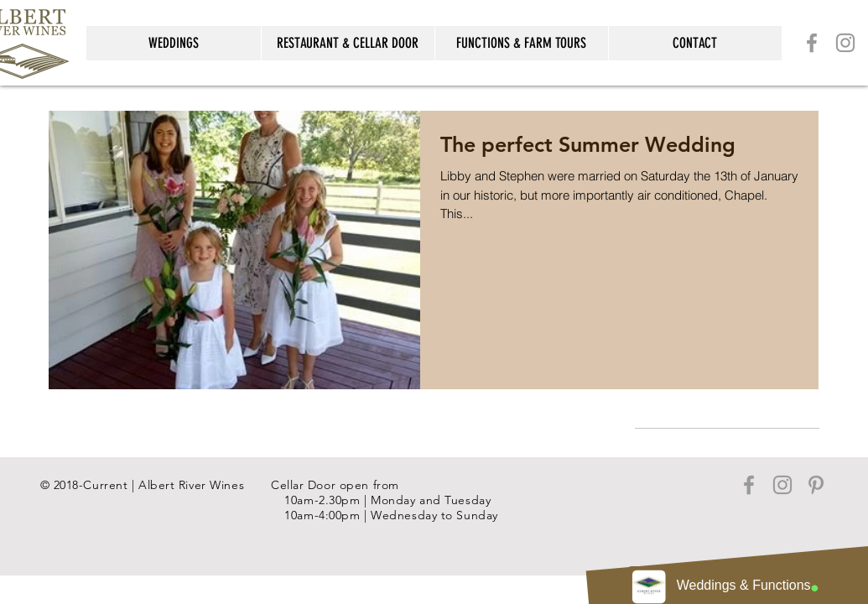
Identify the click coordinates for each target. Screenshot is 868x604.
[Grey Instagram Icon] (845, 43)
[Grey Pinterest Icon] (816, 485)
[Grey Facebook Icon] (812, 43)
